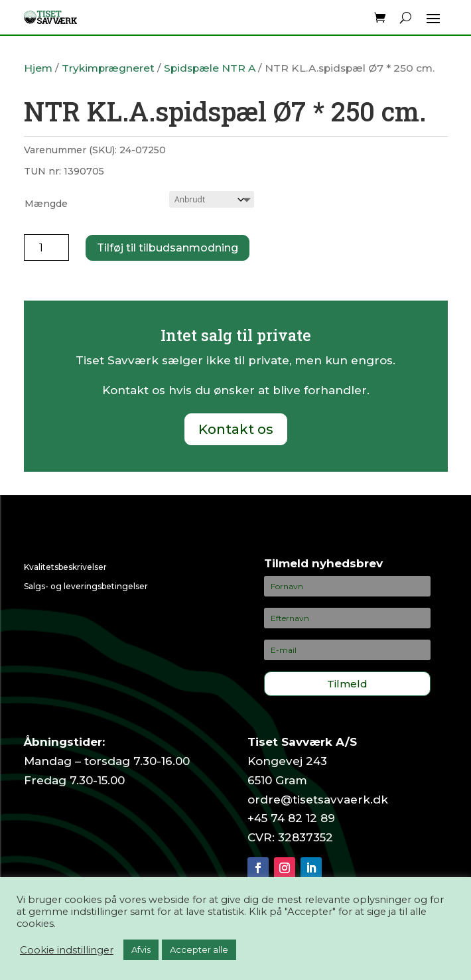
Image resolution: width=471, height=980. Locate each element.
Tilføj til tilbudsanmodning (168, 248)
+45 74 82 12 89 (291, 818)
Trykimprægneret (108, 68)
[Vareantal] (47, 247)
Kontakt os (236, 429)
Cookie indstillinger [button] (67, 950)
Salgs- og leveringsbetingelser (86, 586)
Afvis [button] (141, 949)
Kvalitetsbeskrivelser (65, 567)
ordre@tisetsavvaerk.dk (318, 800)
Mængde (46, 204)
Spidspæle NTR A (210, 68)
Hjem (38, 68)
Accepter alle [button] (199, 949)
